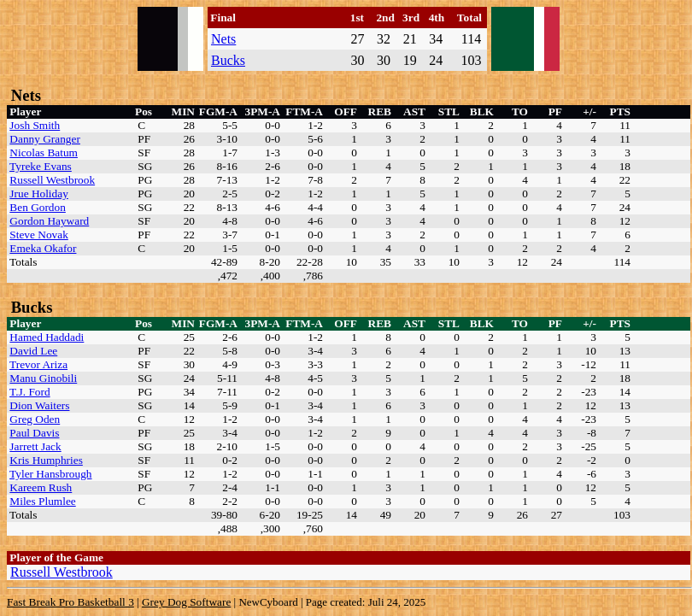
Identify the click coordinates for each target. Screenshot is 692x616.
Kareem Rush (41, 487)
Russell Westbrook (52, 180)
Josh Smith (35, 125)
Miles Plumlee (42, 501)
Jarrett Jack (35, 446)
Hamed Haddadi (47, 337)
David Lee (33, 351)
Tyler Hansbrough (50, 474)
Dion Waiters (39, 405)
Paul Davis (34, 433)
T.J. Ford (30, 392)
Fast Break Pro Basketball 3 (70, 602)
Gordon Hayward (49, 221)
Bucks (228, 60)
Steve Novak (38, 235)
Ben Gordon (38, 207)
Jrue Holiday (38, 194)
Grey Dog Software (186, 602)
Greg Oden (35, 419)
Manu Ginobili (43, 378)
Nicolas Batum (44, 153)
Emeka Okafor (43, 248)
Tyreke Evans (41, 166)
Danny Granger (45, 139)
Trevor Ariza (38, 364)
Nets (223, 39)
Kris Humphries (46, 460)
